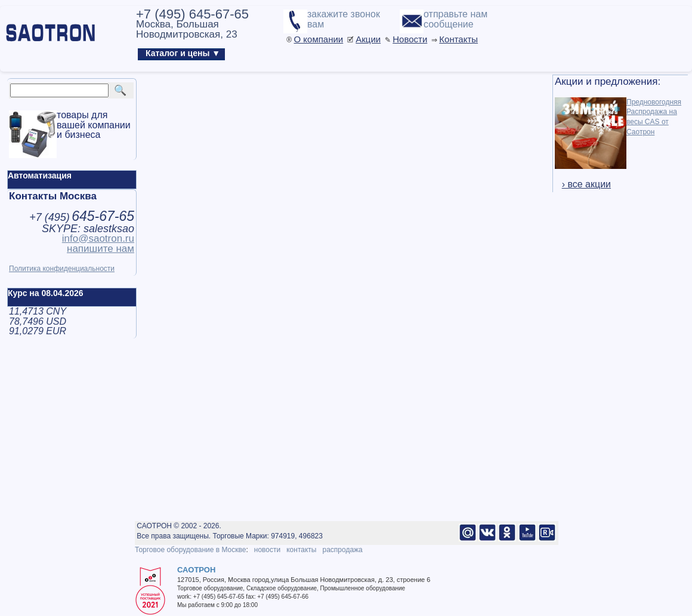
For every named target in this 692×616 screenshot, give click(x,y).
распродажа (342, 550)
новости (267, 550)
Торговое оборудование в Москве (190, 550)
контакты (301, 550)
